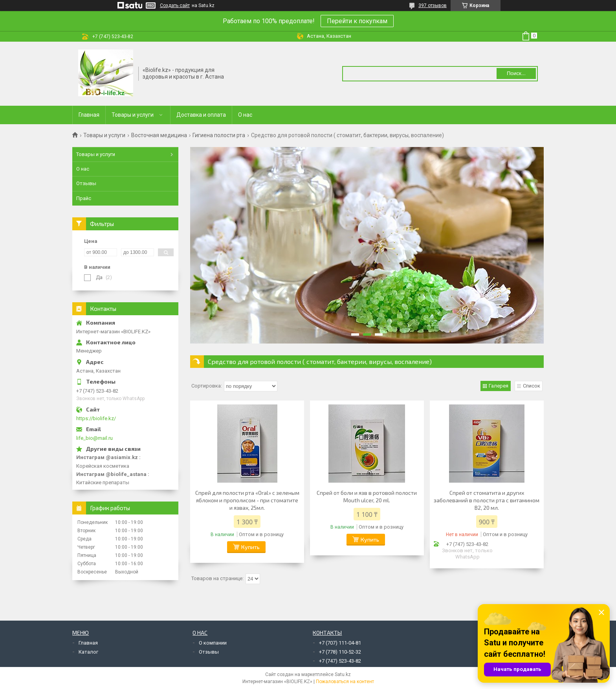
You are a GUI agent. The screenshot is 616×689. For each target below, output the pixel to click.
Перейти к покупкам (357, 21)
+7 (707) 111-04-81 (340, 643)
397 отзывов (433, 6)
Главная (89, 115)
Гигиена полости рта (219, 135)
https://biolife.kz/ (96, 418)
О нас (245, 115)
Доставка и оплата (201, 115)
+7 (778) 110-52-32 (340, 652)
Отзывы (86, 183)
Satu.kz (343, 674)
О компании (213, 643)
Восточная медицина (159, 135)
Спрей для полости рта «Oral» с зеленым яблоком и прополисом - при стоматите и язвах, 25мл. (247, 500)
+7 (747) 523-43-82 (340, 661)
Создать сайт (175, 6)
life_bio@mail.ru (94, 438)
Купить (250, 547)
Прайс (84, 198)
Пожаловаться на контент (345, 682)
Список (532, 386)
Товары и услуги (133, 115)
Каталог (88, 652)
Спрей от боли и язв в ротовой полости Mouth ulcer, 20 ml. (367, 496)
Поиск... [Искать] (516, 73)
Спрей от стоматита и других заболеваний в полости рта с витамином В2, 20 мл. (487, 500)
